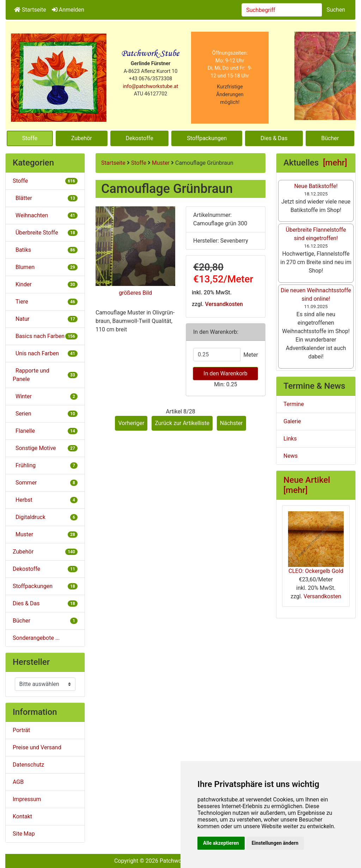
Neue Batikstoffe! (316, 186)
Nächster (231, 423)
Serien (45, 414)
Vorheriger (131, 423)
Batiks (45, 250)
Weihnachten (45, 215)
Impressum (27, 799)
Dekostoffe (140, 138)
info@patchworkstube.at (151, 86)
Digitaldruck (45, 517)
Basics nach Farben (45, 336)
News (290, 456)
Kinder (45, 284)
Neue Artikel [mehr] (307, 485)
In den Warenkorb (225, 373)
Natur (45, 319)
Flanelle (45, 431)
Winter (45, 396)
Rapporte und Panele (45, 375)
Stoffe (30, 138)
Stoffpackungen (207, 138)
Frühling (45, 465)
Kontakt (22, 816)
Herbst (45, 500)
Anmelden (68, 10)
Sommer (45, 483)
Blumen (45, 267)
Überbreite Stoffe (45, 233)
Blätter (45, 198)
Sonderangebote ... (36, 638)
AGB (18, 782)
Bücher (330, 138)
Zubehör (82, 138)
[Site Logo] (59, 78)
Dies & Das (274, 138)
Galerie (292, 421)
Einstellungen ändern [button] (275, 843)
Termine (294, 404)
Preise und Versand (37, 747)
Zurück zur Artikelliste (182, 423)
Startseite (30, 10)
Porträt (21, 730)
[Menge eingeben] (217, 355)
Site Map (24, 834)
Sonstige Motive (45, 448)
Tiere (45, 302)
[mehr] (335, 163)
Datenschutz (28, 765)
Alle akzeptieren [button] (221, 843)
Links (290, 439)
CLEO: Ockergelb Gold (316, 543)
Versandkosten (224, 304)
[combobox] (282, 10)
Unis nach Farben (45, 353)
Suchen (336, 10)
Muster (161, 163)
